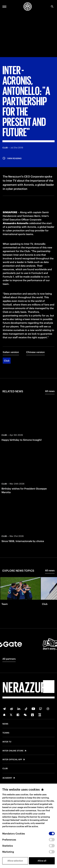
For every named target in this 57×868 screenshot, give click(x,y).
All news (50, 391)
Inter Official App (12, 760)
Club (7, 361)
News (5, 724)
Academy (7, 778)
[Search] (52, 7)
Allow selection (15, 861)
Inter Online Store (13, 751)
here (14, 817)
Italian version (11, 352)
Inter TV (7, 742)
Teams (6, 733)
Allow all (42, 861)
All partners (9, 659)
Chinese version (35, 352)
